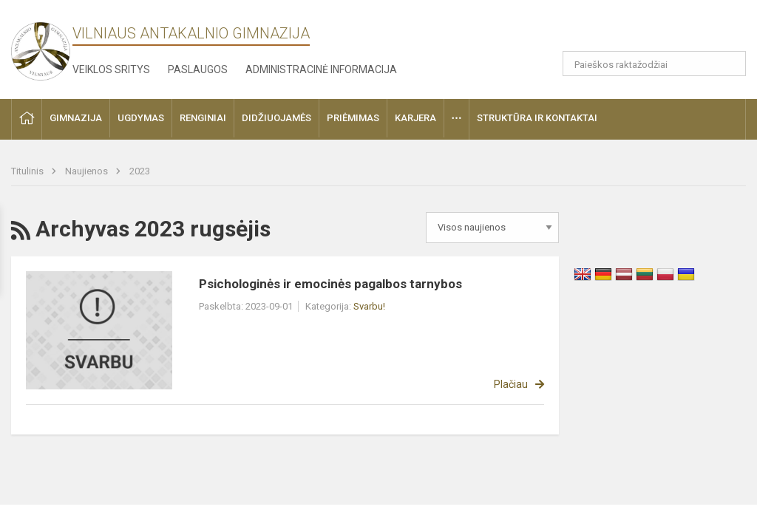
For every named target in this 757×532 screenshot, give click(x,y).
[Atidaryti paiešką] (730, 64)
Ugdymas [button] (141, 118)
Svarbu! (369, 306)
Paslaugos (198, 69)
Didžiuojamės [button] (276, 118)
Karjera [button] (415, 118)
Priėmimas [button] (353, 118)
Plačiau (511, 384)
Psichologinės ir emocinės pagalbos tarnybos (330, 284)
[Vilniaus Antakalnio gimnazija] (41, 47)
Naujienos (88, 171)
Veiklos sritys (111, 69)
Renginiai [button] (203, 118)
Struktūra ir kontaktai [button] (537, 118)
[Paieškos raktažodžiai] (655, 64)
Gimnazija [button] (76, 118)
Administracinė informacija (321, 69)
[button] (674, 31)
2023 (140, 171)
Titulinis (28, 171)
